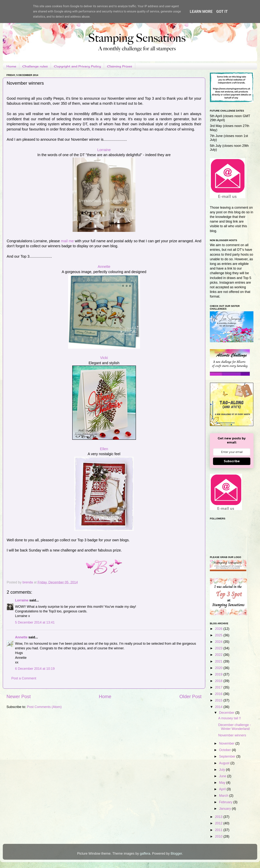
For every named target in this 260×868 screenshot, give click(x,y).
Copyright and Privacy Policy (77, 66)
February (226, 802)
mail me (67, 241)
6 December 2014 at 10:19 (35, 669)
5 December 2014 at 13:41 (35, 622)
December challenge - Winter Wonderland (235, 727)
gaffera (145, 854)
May (223, 783)
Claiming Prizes (120, 66)
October (225, 750)
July (222, 770)
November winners (232, 735)
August (225, 763)
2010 (219, 836)
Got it (222, 12)
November (227, 743)
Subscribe (232, 461)
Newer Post (19, 696)
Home (11, 66)
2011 (219, 830)
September (228, 756)
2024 (219, 642)
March (224, 796)
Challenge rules (35, 66)
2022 (219, 655)
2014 (219, 707)
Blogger (176, 854)
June (223, 776)
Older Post (190, 696)
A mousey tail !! (230, 718)
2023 (219, 648)
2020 (219, 668)
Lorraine (104, 150)
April (223, 789)
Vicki (104, 358)
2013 (219, 817)
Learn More (201, 12)
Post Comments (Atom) (44, 707)
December (227, 713)
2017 (219, 687)
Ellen (104, 449)
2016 (219, 694)
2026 (219, 629)
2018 (219, 681)
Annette (104, 267)
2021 (219, 661)
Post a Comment (24, 678)
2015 (219, 700)
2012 (219, 823)
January (225, 809)
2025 (219, 635)
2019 (219, 674)
